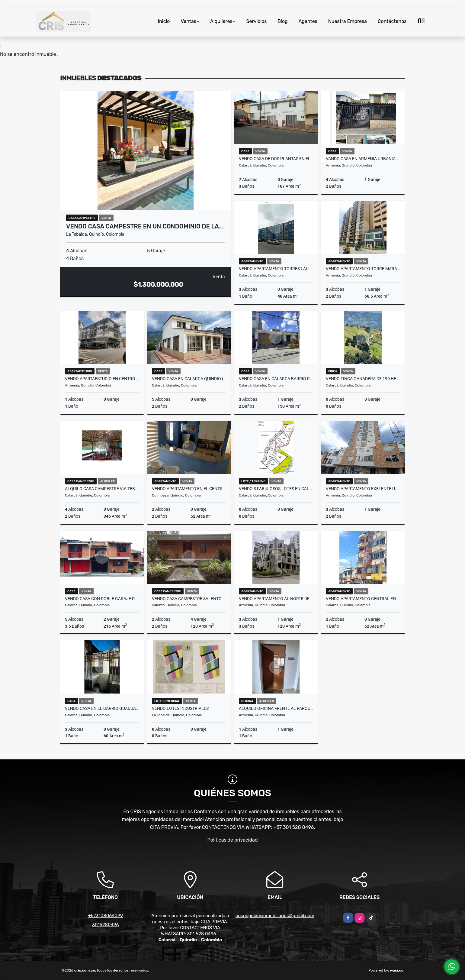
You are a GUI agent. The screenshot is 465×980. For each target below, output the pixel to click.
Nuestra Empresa (348, 21)
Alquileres (221, 21)
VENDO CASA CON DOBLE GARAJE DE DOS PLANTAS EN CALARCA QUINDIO (102, 599)
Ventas (189, 21)
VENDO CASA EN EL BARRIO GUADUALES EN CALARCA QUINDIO (102, 708)
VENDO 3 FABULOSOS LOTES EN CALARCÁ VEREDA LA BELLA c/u (276, 489)
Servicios (257, 21)
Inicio (164, 21)
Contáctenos (392, 21)
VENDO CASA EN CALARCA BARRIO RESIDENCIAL (276, 379)
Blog (282, 21)
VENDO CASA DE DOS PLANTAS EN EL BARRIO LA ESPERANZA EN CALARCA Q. (276, 159)
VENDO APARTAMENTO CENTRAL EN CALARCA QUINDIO (363, 599)
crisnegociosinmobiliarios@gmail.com (275, 916)
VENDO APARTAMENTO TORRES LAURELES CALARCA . (276, 269)
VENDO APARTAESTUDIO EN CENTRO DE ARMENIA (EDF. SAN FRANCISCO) (102, 379)
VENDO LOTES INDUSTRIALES (180, 708)
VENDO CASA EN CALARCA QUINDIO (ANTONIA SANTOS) (189, 379)
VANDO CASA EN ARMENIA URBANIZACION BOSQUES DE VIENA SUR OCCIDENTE (363, 159)
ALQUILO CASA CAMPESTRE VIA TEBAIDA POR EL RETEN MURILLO (102, 489)
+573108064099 (106, 916)
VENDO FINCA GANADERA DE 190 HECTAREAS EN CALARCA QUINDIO (363, 379)
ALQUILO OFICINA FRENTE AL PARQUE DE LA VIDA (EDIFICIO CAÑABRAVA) (276, 708)
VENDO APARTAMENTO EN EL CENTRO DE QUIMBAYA (189, 489)
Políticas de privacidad (233, 840)
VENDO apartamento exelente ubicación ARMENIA (363, 489)
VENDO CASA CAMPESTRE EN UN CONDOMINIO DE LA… (145, 226)
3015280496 (106, 925)
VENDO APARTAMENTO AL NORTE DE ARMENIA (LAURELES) (276, 599)
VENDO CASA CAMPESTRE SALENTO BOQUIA (189, 599)
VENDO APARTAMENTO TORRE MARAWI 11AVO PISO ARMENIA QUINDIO (363, 269)
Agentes (308, 21)
